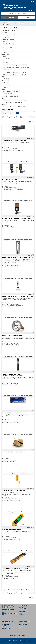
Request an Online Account (8, 623)
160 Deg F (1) (5, 32)
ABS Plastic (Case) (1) (7, 50)
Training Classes (5, 628)
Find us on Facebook (8, 615)
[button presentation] (14, 113)
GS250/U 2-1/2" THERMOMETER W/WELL (11, 335)
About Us (21, 607)
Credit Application (5, 624)
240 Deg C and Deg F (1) (8, 35)
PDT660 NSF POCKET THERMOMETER (11, 530)
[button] (35, 13)
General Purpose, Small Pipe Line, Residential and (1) (15, 100)
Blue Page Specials (23, 624)
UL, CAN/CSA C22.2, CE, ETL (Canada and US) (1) (14, 106)
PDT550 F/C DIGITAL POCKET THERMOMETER (13, 491)
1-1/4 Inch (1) (5, 82)
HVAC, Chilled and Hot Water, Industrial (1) (12, 102)
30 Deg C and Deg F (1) (8, 44)
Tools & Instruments (11, 23)
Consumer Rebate (23, 609)
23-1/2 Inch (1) (6, 85)
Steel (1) (4, 52)
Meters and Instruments (23, 23)
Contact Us (21, 613)
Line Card (21, 623)
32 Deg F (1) (5, 46)
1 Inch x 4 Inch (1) (6, 63)
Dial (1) (4, 56)
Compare (31, 139)
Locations (21, 615)
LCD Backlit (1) (6, 59)
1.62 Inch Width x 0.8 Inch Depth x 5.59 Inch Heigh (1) (15, 67)
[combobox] (17, 13)
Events (20, 626)
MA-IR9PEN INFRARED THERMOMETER (11, 374)
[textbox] (16, 14)
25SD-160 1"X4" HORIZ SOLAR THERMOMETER (13, 141)
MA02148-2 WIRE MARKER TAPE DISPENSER (12, 413)
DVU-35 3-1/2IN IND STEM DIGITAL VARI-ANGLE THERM (15, 219)
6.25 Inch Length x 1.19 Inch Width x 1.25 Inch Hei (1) (15, 72)
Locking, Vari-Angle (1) (8, 94)
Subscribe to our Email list (9, 613)
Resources (4, 626)
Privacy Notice (22, 627)
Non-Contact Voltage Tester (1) (10, 96)
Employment (22, 612)
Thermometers (5, 24)
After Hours (4, 627)
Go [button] (16, 113)
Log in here (29, 162)
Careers (21, 610)
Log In (33, 2)
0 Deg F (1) (5, 41)
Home (3, 23)
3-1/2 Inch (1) (5, 87)
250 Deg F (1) (5, 37)
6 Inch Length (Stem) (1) (8, 70)
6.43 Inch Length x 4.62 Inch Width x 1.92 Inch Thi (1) (15, 75)
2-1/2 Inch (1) (5, 79)
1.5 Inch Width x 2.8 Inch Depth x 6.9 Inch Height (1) (14, 65)
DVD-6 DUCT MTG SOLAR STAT (9, 180)
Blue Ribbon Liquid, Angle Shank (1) (11, 91)
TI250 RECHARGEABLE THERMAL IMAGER (11, 452)
